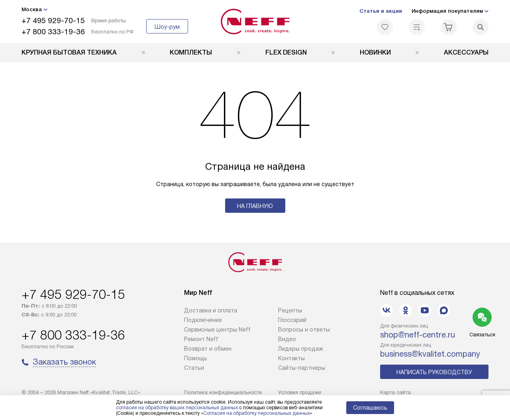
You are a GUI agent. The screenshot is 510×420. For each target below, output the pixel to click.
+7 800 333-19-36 (53, 32)
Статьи (194, 368)
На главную (255, 206)
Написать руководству (434, 372)
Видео (287, 339)
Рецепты (290, 310)
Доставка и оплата (211, 310)
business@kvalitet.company (430, 354)
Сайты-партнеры (302, 368)
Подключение (203, 320)
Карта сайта (395, 392)
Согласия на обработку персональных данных (257, 413)
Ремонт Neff (201, 339)
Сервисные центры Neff (217, 330)
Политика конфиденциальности (223, 392)
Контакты (291, 358)
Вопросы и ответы (304, 330)
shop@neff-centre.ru (418, 335)
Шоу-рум (167, 27)
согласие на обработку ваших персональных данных (177, 408)
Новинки (375, 52)
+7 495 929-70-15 (53, 21)
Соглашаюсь (370, 408)
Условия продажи (300, 392)
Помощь (196, 358)
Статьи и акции (381, 11)
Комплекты (191, 52)
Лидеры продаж (301, 349)
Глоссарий (292, 320)
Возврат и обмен (208, 349)
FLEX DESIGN (286, 52)
